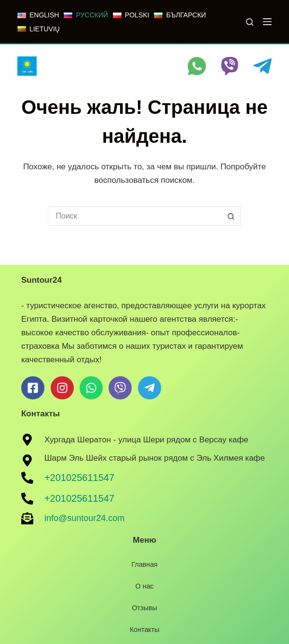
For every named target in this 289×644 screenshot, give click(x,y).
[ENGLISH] (38, 15)
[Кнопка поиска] (231, 216)
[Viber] (230, 66)
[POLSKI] (131, 15)
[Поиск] (250, 22)
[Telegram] (262, 66)
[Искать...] (135, 216)
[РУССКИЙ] (86, 15)
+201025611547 (79, 478)
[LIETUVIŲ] (39, 29)
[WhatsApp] (197, 66)
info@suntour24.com (84, 518)
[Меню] (267, 22)
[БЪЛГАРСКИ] (180, 15)
